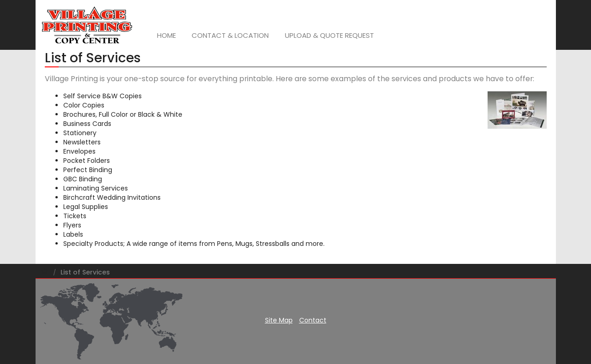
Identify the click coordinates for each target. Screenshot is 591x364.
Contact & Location (230, 35)
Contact (313, 320)
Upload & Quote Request (329, 35)
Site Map (279, 320)
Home (166, 35)
